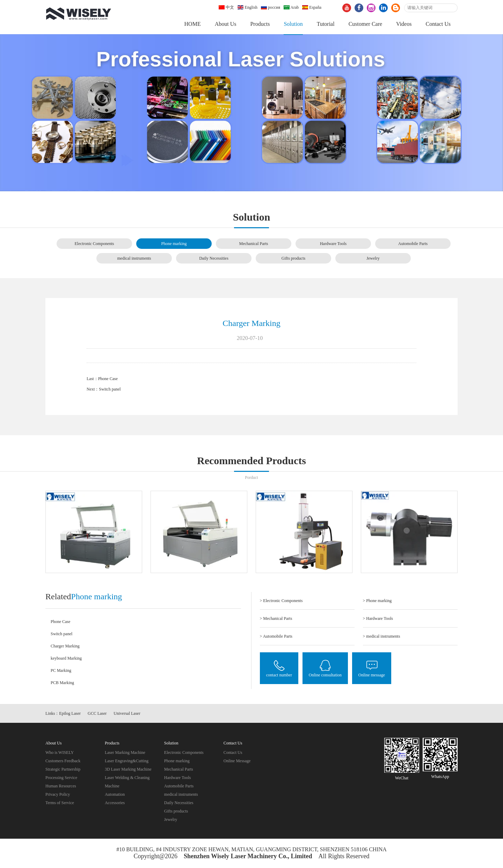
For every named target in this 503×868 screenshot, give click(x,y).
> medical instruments (382, 637)
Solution (293, 24)
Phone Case (108, 379)
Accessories (115, 803)
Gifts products (293, 259)
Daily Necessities (214, 259)
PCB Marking (62, 683)
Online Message (237, 762)
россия (271, 7)
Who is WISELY (60, 753)
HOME (193, 24)
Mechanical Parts (254, 244)
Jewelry (373, 259)
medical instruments (134, 259)
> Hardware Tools (378, 619)
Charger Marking (65, 646)
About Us (226, 24)
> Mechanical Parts (276, 619)
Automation (115, 795)
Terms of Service (60, 803)
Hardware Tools (333, 244)
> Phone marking (377, 601)
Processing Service (61, 778)
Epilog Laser (70, 714)
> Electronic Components (281, 601)
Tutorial (326, 24)
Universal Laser (127, 714)
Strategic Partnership (63, 770)
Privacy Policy (58, 795)
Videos (404, 24)
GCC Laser (97, 714)
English (247, 7)
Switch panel (110, 390)
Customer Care (365, 24)
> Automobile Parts (276, 637)
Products (260, 24)
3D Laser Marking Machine (128, 770)
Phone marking (174, 244)
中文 (226, 7)
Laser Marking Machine (125, 753)
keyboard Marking (66, 659)
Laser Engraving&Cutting (127, 762)
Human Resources (61, 787)
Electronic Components (94, 244)
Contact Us (438, 24)
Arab (291, 7)
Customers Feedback (63, 762)
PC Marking (61, 671)
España (312, 7)
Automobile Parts (413, 244)
